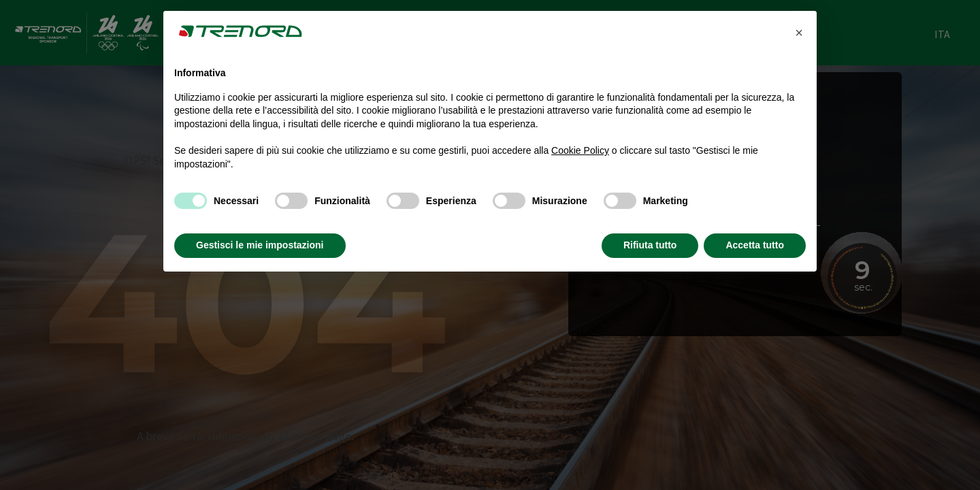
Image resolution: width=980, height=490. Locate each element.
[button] (799, 33)
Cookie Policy (580, 150)
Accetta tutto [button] (755, 245)
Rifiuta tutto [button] (650, 245)
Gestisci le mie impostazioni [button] (260, 245)
